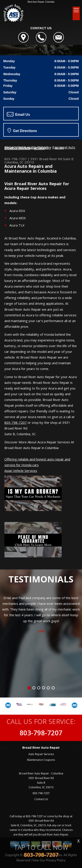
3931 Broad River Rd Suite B (52, 159)
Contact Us (41, 799)
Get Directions (22, 130)
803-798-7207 (16, 159)
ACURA (39, 148)
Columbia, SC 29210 (19, 162)
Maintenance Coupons (41, 760)
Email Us (18, 114)
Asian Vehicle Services (21, 471)
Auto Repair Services (41, 754)
